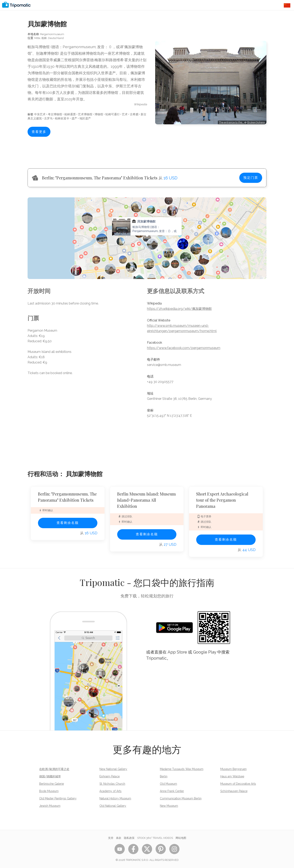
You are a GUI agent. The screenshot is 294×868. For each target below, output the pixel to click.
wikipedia (140, 104)
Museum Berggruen (233, 769)
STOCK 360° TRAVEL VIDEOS (155, 838)
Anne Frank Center (172, 791)
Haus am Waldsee (232, 776)
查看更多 (39, 132)
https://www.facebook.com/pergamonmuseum (184, 348)
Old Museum (168, 784)
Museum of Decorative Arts (238, 784)
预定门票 (251, 178)
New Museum (169, 806)
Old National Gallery (113, 806)
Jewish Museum (50, 806)
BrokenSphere (256, 122)
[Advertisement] (211, 143)
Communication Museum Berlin (181, 798)
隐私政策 (129, 838)
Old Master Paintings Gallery (58, 798)
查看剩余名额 (68, 523)
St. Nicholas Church (112, 784)
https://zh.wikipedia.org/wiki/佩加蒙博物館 (179, 309)
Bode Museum (49, 791)
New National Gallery (113, 769)
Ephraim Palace (110, 776)
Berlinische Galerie (52, 784)
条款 (119, 838)
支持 (111, 838)
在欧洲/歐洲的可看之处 (54, 769)
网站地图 (181, 838)
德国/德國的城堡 (50, 776)
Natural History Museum (115, 798)
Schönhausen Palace (234, 791)
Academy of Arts (110, 791)
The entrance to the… (232, 122)
